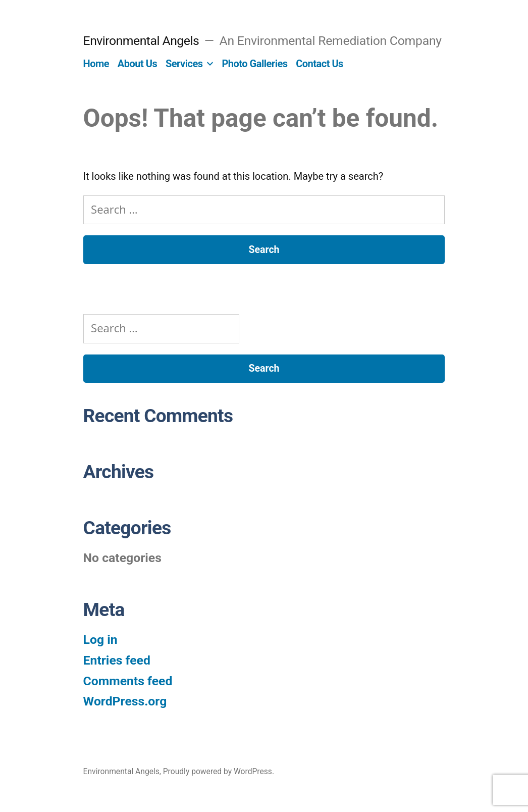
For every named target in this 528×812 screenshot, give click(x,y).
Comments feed (128, 681)
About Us (137, 64)
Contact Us (320, 64)
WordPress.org (125, 701)
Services (184, 64)
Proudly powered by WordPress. (219, 771)
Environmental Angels (141, 41)
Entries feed (117, 660)
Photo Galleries (254, 64)
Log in (100, 640)
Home (96, 64)
